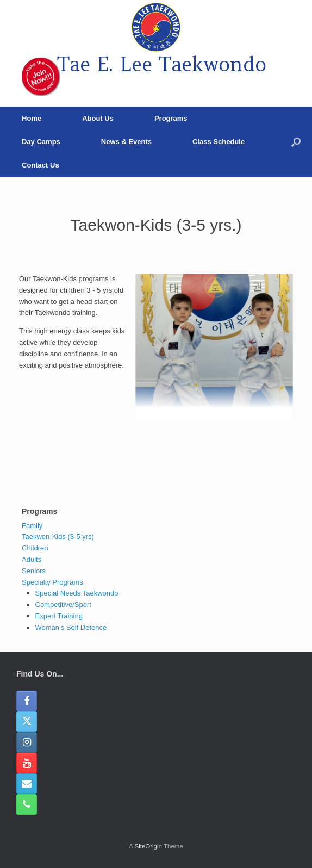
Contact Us (40, 165)
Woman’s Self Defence (71, 627)
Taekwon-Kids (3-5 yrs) (58, 537)
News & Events (126, 142)
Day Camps (41, 142)
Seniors (34, 571)
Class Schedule (219, 142)
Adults (32, 559)
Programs (171, 118)
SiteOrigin (148, 846)
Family (32, 526)
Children (35, 548)
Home (32, 118)
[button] (296, 142)
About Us (98, 118)
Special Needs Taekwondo (77, 593)
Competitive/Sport (63, 604)
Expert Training (59, 616)
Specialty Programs (52, 582)
